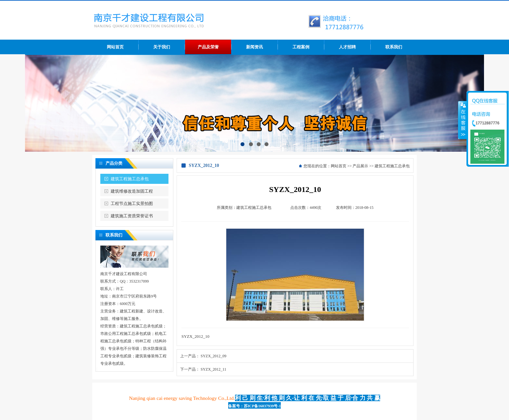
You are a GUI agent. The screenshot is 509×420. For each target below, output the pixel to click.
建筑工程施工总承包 (130, 179)
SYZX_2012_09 (213, 356)
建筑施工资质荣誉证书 (132, 216)
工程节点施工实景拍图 (132, 204)
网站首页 (339, 166)
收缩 (463, 120)
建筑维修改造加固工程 (132, 191)
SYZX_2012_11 (213, 369)
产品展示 (360, 166)
